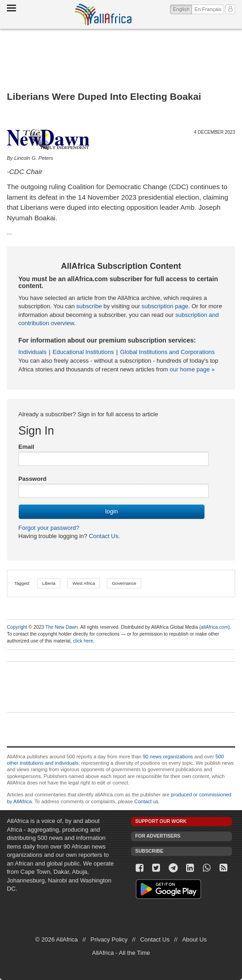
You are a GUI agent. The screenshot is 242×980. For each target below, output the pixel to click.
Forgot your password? (49, 528)
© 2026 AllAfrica (57, 939)
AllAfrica (103, 14)
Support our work (161, 821)
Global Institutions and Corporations (168, 352)
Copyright (17, 627)
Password (32, 479)
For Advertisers (158, 836)
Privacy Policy (109, 939)
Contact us (146, 801)
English (182, 8)
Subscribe (149, 851)
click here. (84, 641)
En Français (208, 9)
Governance (124, 583)
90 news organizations (168, 757)
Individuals (32, 352)
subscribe (89, 306)
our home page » (192, 369)
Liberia (49, 583)
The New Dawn (62, 627)
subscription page (165, 306)
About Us (194, 939)
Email (26, 447)
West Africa (84, 583)
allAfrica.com (214, 627)
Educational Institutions (83, 352)
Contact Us (103, 536)
